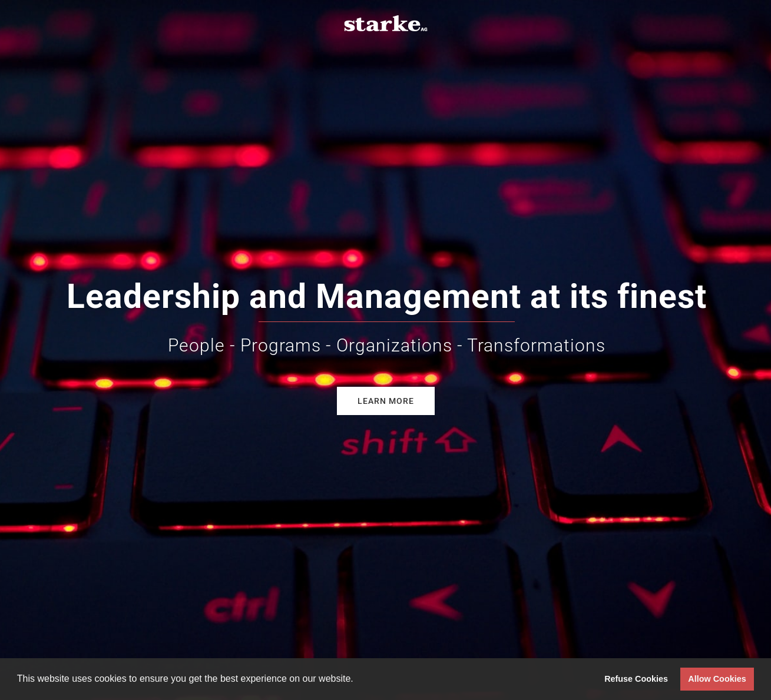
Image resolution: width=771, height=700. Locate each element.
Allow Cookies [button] (717, 679)
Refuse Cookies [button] (636, 679)
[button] (358, 680)
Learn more (386, 401)
